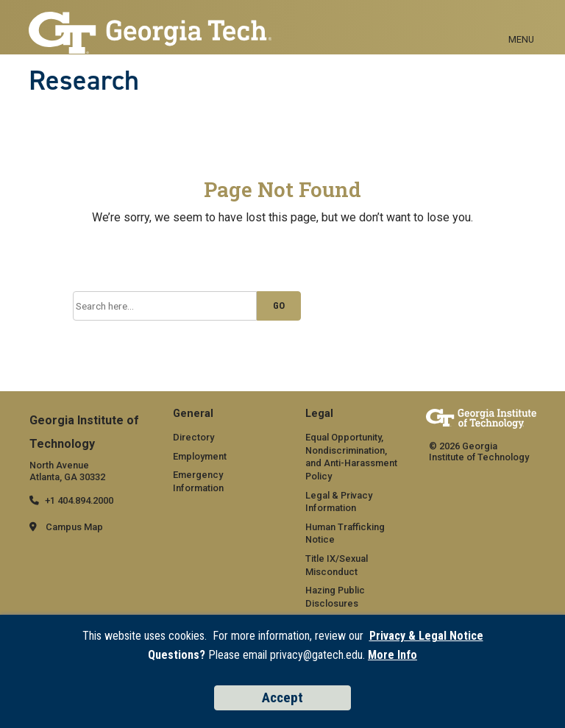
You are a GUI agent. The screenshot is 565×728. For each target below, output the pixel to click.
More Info (392, 655)
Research (84, 80)
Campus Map (74, 527)
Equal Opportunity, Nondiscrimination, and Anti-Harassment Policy (351, 457)
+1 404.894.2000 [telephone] (79, 500)
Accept (282, 697)
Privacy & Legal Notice (426, 636)
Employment (200, 456)
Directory (193, 437)
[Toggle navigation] (521, 23)
